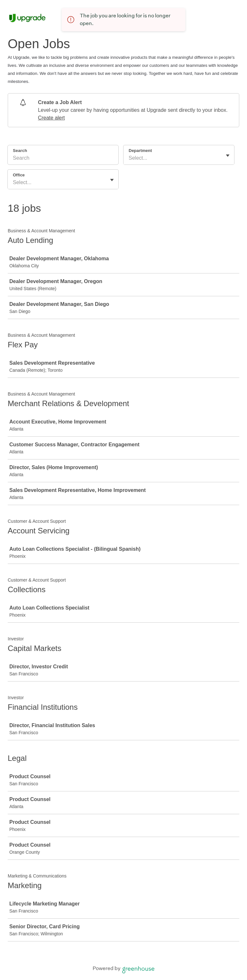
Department (140, 151)
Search (20, 151)
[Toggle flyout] (228, 156)
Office (19, 175)
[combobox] (129, 158)
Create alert (51, 118)
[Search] (63, 159)
